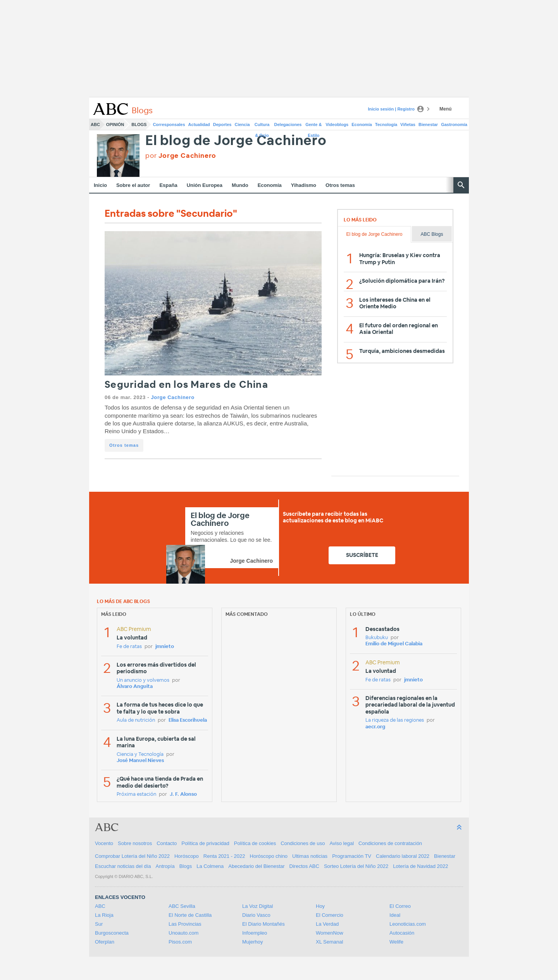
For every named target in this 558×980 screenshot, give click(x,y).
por (181, 156)
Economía (362, 124)
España (168, 185)
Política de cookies (255, 843)
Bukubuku (377, 638)
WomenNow (330, 933)
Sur (99, 924)
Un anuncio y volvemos (143, 680)
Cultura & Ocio (262, 126)
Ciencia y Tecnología (140, 754)
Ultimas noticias (310, 856)
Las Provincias (185, 924)
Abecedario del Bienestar (256, 866)
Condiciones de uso (303, 843)
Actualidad (199, 124)
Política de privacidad (205, 843)
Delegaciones (288, 124)
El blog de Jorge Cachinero (236, 141)
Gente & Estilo (313, 126)
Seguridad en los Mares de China (186, 385)
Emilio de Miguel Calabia (394, 644)
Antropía (165, 866)
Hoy (320, 906)
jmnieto (165, 647)
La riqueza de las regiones (395, 720)
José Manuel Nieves (140, 761)
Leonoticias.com (408, 924)
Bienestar (428, 124)
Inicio (100, 185)
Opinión (115, 124)
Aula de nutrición (136, 720)
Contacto (167, 843)
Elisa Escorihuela (188, 720)
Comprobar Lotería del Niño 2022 (132, 856)
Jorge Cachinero (172, 397)
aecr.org (375, 727)
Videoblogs (337, 124)
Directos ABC (304, 866)
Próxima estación (136, 794)
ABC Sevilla (182, 906)
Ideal (395, 915)
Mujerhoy (252, 942)
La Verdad (327, 924)
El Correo (400, 906)
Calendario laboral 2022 (403, 856)
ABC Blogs (432, 234)
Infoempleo (255, 933)
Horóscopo (187, 856)
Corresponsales (169, 124)
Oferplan (105, 942)
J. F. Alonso (183, 794)
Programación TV (352, 856)
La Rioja (104, 915)
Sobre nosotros (135, 843)
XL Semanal (329, 942)
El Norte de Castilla (190, 915)
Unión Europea (205, 185)
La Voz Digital (258, 906)
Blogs (139, 124)
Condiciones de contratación (390, 843)
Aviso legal (342, 843)
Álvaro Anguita (135, 687)
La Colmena (210, 866)
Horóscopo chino (269, 856)
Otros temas (340, 185)
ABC (95, 124)
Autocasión (402, 933)
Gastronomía (454, 124)
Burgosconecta (112, 933)
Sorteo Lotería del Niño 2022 (356, 866)
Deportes (222, 124)
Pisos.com (180, 942)
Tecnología (386, 124)
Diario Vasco (256, 915)
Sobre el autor (133, 185)
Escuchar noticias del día (123, 866)
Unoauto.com (183, 933)
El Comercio (330, 915)
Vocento (104, 843)
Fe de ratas (129, 647)
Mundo (240, 185)
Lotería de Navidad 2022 (420, 866)
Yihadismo (304, 185)
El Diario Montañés (263, 924)
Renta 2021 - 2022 (224, 856)
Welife (396, 942)
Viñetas (408, 124)
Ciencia (242, 124)
